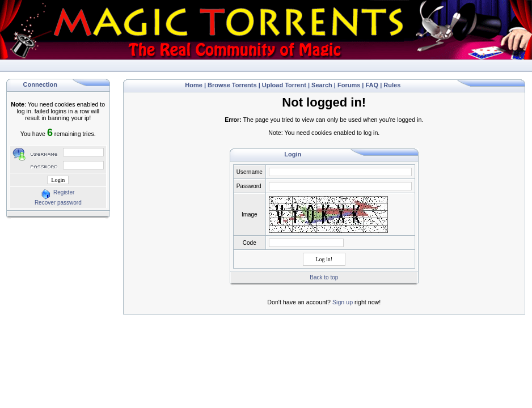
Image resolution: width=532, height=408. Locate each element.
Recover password (58, 203)
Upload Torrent (284, 85)
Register (64, 192)
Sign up (343, 302)
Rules (392, 85)
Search (322, 85)
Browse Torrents (232, 85)
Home (194, 85)
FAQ (372, 85)
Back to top (324, 277)
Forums (349, 85)
